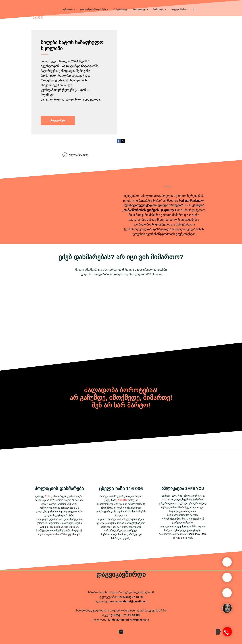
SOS (194, 9)
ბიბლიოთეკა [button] (140, 9)
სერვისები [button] (68, 9)
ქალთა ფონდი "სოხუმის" (165, 205)
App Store (69, 527)
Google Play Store (50, 527)
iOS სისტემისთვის (70, 534)
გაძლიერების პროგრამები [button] (93, 9)
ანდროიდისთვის (48, 534)
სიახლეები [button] (159, 9)
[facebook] (121, 633)
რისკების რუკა (121, 9)
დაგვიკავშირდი (179, 9)
